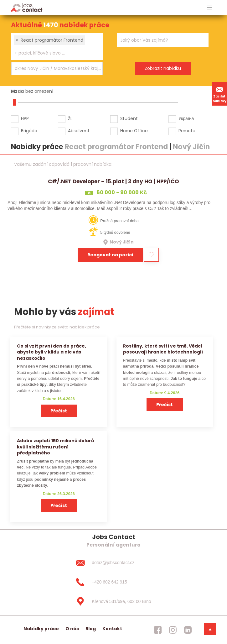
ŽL (70, 118)
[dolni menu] (210, 629)
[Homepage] (27, 7)
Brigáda (29, 131)
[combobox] (57, 46)
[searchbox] (53, 53)
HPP (25, 118)
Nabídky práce (41, 629)
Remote (187, 131)
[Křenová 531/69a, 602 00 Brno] (113, 601)
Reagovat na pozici (110, 255)
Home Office (134, 131)
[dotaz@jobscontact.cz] (113, 563)
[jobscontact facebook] (158, 630)
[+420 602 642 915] (113, 582)
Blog (91, 629)
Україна (186, 118)
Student (129, 118)
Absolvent (79, 131)
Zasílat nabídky (219, 94)
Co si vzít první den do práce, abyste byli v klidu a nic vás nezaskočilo (52, 352)
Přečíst (59, 411)
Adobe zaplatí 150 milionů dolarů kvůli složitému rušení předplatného (55, 447)
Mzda (17, 91)
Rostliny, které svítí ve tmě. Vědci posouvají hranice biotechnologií (163, 349)
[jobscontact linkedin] (188, 630)
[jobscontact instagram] (173, 630)
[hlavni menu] (210, 8)
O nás (72, 629)
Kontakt (112, 629)
